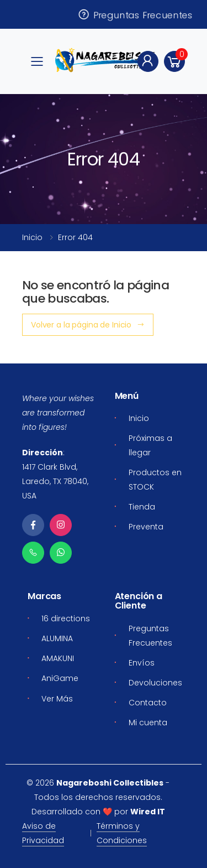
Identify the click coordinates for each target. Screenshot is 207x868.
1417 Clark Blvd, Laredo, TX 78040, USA (55, 481)
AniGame (60, 678)
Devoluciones (155, 683)
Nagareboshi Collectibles (110, 783)
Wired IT (148, 812)
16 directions (66, 618)
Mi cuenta (148, 723)
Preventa (146, 527)
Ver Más (57, 699)
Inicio (32, 237)
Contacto (148, 703)
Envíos (142, 663)
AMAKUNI (58, 658)
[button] (174, 61)
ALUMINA (57, 638)
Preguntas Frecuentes (135, 14)
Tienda (142, 507)
